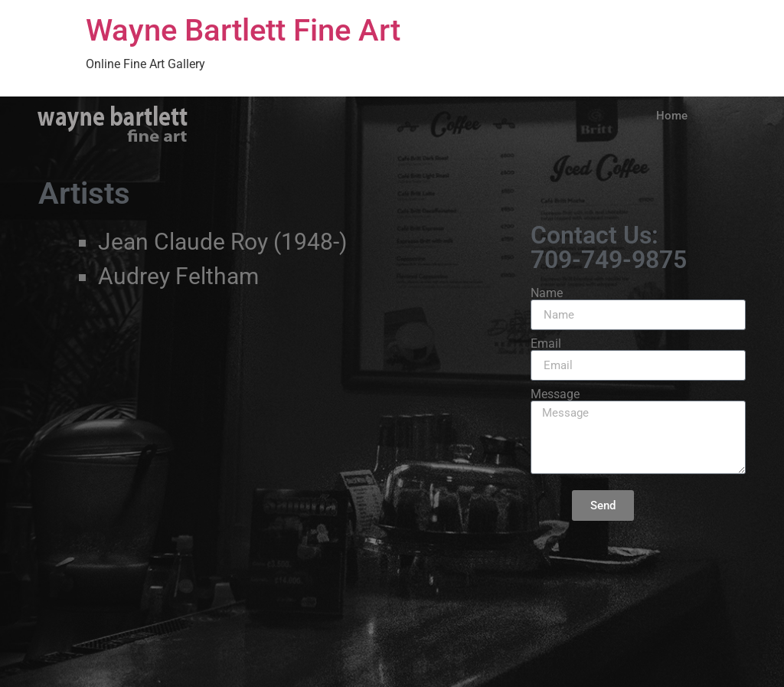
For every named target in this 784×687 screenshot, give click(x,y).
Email (546, 344)
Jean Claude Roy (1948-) (222, 242)
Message (555, 394)
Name (547, 293)
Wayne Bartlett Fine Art (243, 30)
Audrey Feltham (178, 276)
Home (672, 116)
